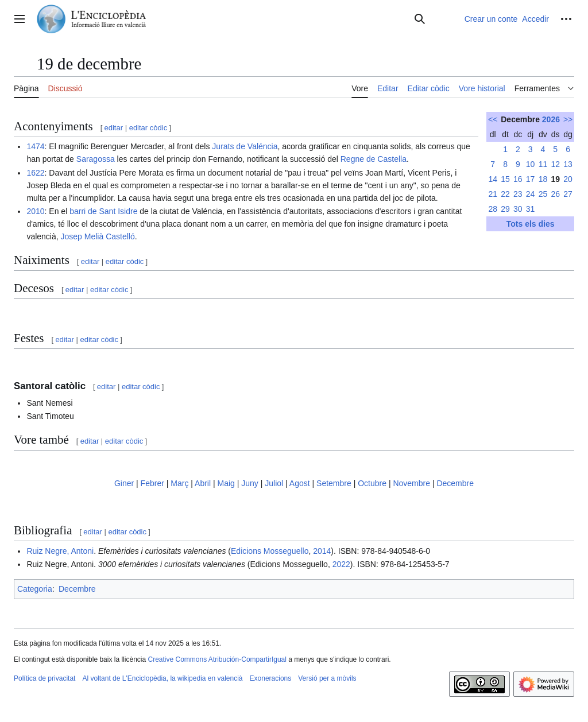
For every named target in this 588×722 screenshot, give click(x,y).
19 (555, 179)
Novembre (411, 483)
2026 (551, 119)
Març (179, 483)
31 (531, 209)
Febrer (152, 483)
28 (493, 209)
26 (555, 194)
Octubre (372, 483)
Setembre (334, 483)
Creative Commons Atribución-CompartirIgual (217, 659)
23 (518, 194)
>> (568, 119)
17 (531, 179)
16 (518, 179)
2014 (322, 551)
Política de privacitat (45, 678)
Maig (226, 483)
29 (505, 209)
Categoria (35, 589)
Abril (203, 483)
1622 (35, 173)
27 (568, 194)
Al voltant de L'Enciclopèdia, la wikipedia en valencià (162, 678)
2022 (341, 564)
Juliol (274, 483)
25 (543, 194)
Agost (300, 483)
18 (543, 179)
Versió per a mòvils (327, 678)
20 (568, 179)
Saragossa (96, 159)
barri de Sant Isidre (103, 211)
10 (531, 164)
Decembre (455, 483)
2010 (35, 211)
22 (505, 194)
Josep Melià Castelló (98, 236)
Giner (124, 483)
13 (568, 164)
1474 (35, 146)
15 (505, 179)
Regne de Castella (374, 159)
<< (493, 119)
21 (493, 194)
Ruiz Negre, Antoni (60, 551)
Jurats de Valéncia (245, 146)
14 (493, 179)
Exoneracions (271, 678)
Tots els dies (531, 224)
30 (518, 209)
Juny (250, 483)
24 (531, 194)
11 (543, 164)
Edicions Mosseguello (270, 551)
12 (555, 164)
